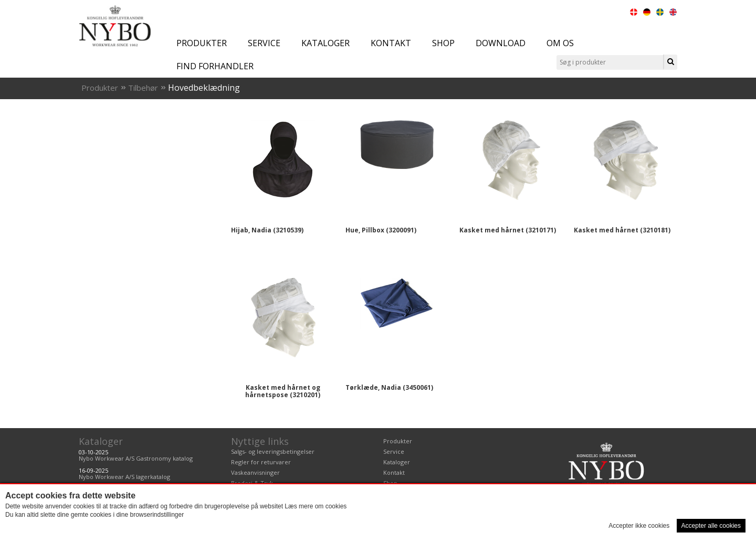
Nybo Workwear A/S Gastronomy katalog (136, 458)
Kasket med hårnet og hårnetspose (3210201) (283, 391)
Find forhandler (215, 66)
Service (264, 43)
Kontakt (391, 43)
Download (501, 43)
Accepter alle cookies (711, 526)
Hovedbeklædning (204, 88)
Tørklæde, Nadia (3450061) (389, 387)
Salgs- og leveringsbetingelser (273, 451)
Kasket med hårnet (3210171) (508, 230)
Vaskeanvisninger (255, 472)
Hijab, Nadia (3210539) (267, 230)
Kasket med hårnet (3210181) (622, 230)
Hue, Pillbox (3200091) (381, 230)
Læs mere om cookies (316, 506)
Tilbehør (143, 88)
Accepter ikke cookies (639, 526)
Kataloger (325, 43)
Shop (443, 43)
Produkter (202, 43)
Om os (560, 43)
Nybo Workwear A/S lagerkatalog (124, 477)
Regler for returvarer (261, 462)
